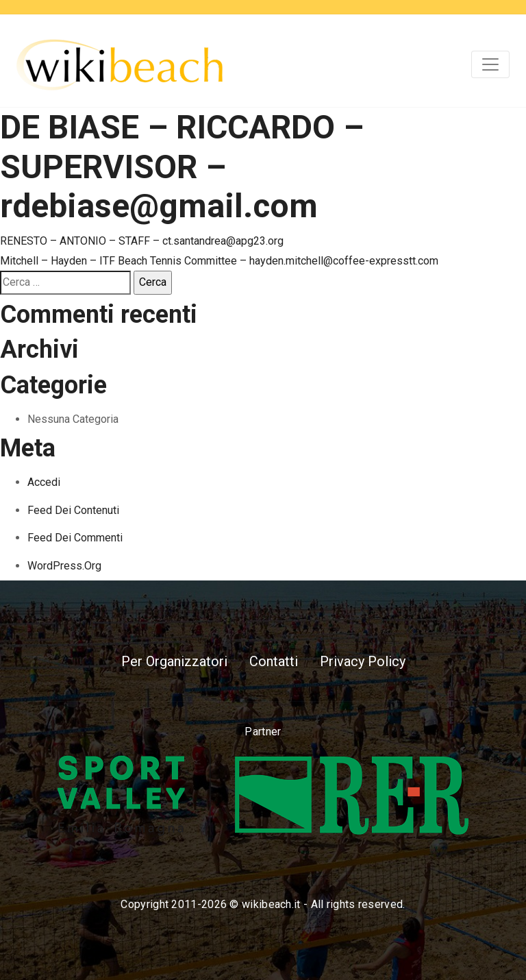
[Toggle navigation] (490, 64)
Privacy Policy (363, 661)
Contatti (274, 661)
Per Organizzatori (174, 661)
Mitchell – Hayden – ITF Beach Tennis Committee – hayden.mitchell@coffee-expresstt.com (219, 261)
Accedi (44, 482)
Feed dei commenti (75, 538)
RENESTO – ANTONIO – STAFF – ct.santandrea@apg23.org (142, 241)
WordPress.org (64, 566)
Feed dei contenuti (73, 510)
